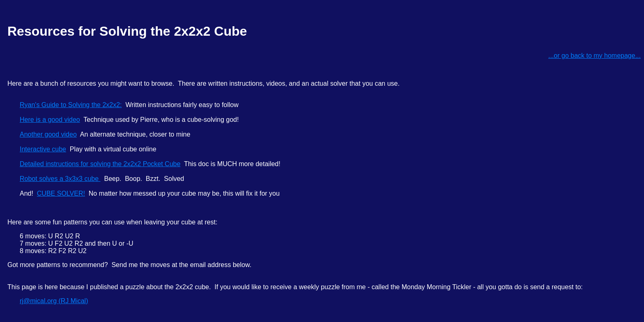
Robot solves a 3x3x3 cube (60, 179)
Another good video (48, 134)
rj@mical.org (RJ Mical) (54, 301)
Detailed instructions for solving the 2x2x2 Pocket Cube (100, 164)
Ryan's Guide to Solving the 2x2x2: (71, 105)
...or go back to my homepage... (595, 56)
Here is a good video (50, 120)
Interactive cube (43, 149)
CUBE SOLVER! (61, 193)
